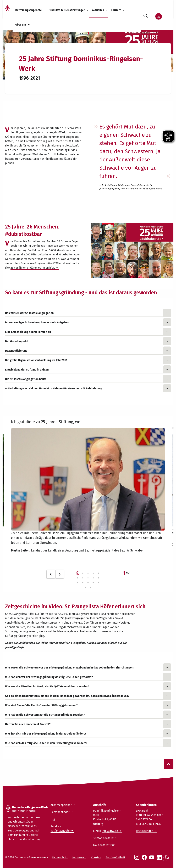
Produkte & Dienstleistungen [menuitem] (67, 10)
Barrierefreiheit (115, 857)
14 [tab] (93, 583)
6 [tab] (78, 578)
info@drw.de (110, 831)
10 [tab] (98, 578)
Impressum (79, 857)
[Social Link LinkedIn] (160, 859)
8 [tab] (88, 578)
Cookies (96, 857)
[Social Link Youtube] (152, 859)
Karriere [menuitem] (116, 10)
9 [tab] (93, 578)
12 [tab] (83, 583)
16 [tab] (85, 588)
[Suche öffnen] (146, 15)
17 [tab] (91, 588)
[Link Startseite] (7, 10)
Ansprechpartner (61, 805)
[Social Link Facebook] (145, 859)
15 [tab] (98, 583)
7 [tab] (83, 578)
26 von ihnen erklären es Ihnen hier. (33, 268)
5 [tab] (98, 573)
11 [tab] (78, 583)
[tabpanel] (88, 487)
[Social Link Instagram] (137, 859)
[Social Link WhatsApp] (167, 860)
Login (54, 819)
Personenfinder (60, 812)
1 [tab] (78, 573)
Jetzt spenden (145, 831)
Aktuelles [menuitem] (98, 10)
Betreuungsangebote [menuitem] (29, 10)
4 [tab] (93, 573)
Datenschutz (60, 857)
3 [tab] (88, 573)
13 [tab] (88, 583)
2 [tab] (83, 573)
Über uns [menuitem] (21, 25)
